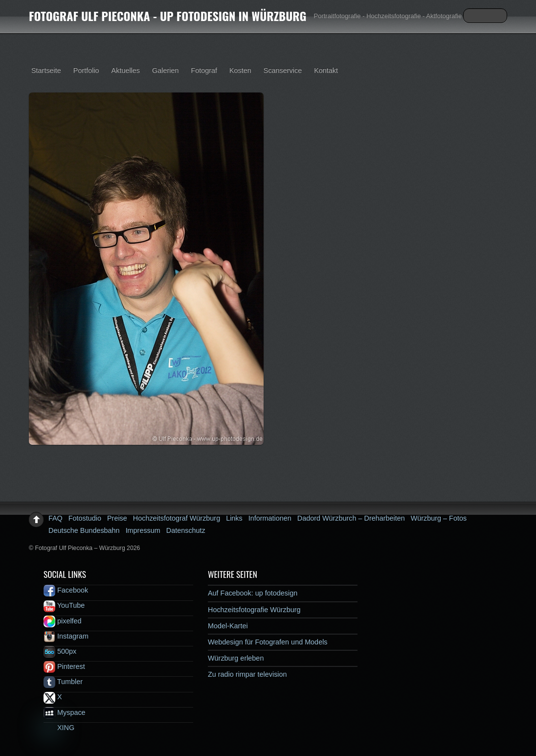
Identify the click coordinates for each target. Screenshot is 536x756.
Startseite (46, 70)
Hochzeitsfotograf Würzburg (177, 518)
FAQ (56, 518)
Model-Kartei (228, 626)
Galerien (165, 70)
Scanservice (283, 70)
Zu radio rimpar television (247, 674)
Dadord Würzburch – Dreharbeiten (351, 518)
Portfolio (86, 70)
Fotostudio (85, 518)
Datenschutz (186, 530)
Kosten (240, 70)
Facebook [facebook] (66, 590)
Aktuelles (126, 70)
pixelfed (63, 621)
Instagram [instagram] (66, 636)
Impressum (143, 530)
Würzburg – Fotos (439, 518)
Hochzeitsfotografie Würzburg (254, 610)
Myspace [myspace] (65, 712)
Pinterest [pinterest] (64, 666)
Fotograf (204, 70)
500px (60, 651)
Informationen (270, 518)
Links (234, 518)
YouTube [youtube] (64, 605)
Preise (117, 518)
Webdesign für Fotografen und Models (268, 642)
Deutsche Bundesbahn (84, 530)
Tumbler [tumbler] (63, 682)
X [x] (53, 697)
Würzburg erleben (236, 658)
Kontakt (326, 70)
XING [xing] (59, 728)
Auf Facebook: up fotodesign (253, 593)
